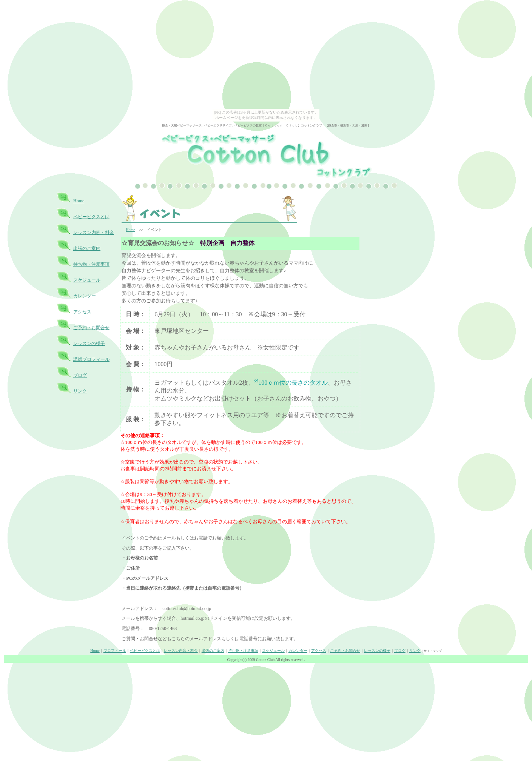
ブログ (80, 375)
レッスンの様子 (89, 344)
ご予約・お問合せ (91, 328)
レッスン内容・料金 (94, 233)
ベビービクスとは (91, 217)
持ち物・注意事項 (91, 264)
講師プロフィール (91, 359)
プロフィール (115, 651)
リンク (80, 391)
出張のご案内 (87, 248)
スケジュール (87, 280)
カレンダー (85, 296)
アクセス (82, 312)
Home (79, 201)
